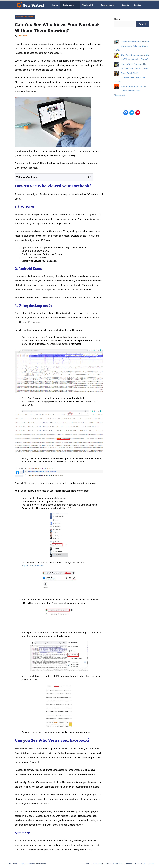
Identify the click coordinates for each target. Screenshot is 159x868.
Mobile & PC (90, 5)
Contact (151, 864)
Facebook (30, 17)
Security (125, 5)
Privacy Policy (97, 864)
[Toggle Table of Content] (88, 177)
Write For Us (140, 864)
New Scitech (41, 864)
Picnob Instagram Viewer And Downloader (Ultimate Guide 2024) (132, 46)
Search (118, 19)
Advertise (128, 864)
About (87, 864)
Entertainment (110, 5)
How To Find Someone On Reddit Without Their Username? (130, 91)
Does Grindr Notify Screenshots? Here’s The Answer (130, 77)
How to (55, 5)
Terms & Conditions (114, 864)
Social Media (71, 5)
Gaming (137, 5)
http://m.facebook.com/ (33, 566)
